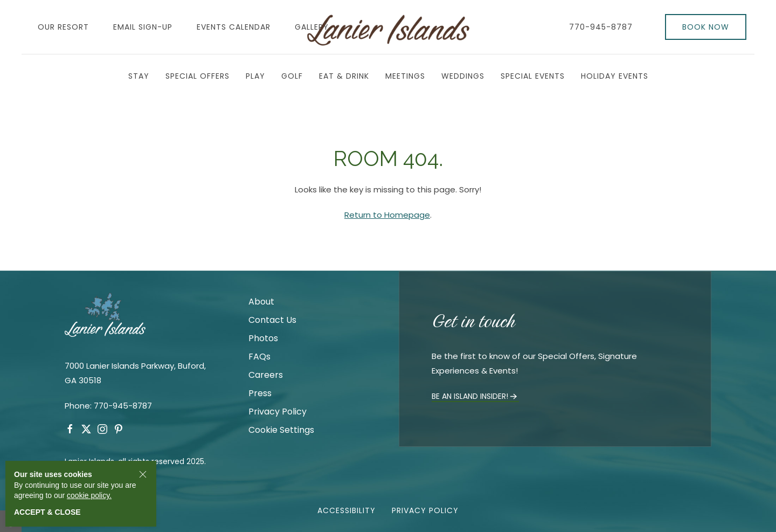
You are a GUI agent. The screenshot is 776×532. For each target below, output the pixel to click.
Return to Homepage (387, 215)
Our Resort (63, 27)
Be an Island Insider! (475, 396)
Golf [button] (292, 76)
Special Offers (198, 76)
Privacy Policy (278, 412)
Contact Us (272, 320)
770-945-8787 (601, 27)
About (261, 302)
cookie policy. (89, 495)
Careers (266, 375)
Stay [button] (139, 76)
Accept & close (47, 512)
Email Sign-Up (143, 27)
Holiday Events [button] (615, 76)
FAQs (259, 357)
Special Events (533, 76)
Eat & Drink (344, 76)
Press (260, 393)
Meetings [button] (405, 76)
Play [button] (255, 76)
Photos (263, 338)
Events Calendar (234, 27)
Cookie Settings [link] (281, 430)
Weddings (463, 76)
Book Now (706, 27)
